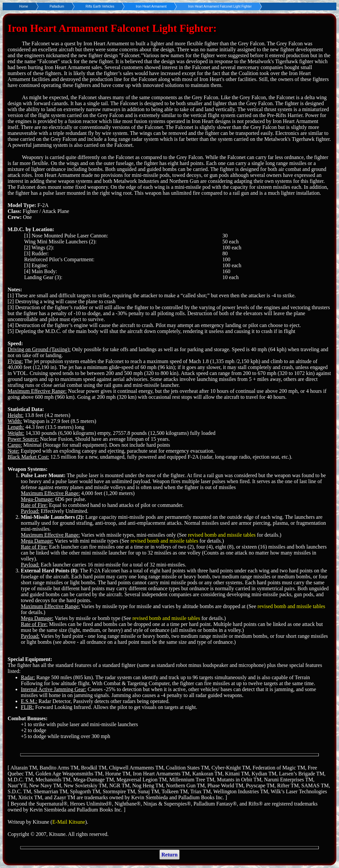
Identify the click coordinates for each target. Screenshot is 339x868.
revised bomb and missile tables (222, 535)
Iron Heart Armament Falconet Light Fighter (220, 6)
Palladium (57, 6)
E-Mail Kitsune (69, 822)
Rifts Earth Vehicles (100, 6)
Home (24, 6)
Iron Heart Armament (151, 6)
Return (170, 855)
